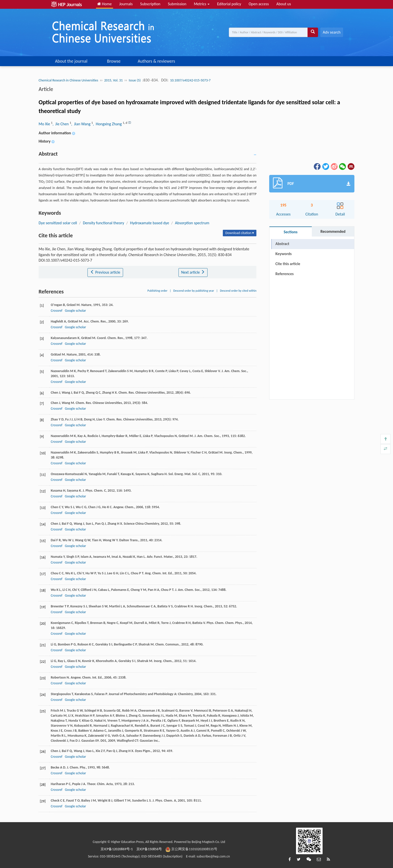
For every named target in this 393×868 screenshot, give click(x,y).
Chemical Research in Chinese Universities (68, 80)
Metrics (202, 4)
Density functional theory (104, 223)
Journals (126, 4)
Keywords (284, 254)
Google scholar (75, 311)
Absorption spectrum (192, 223)
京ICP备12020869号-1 (117, 849)
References (285, 274)
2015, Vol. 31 (114, 80)
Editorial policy (229, 4)
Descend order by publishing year (194, 291)
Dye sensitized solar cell (58, 223)
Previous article (105, 272)
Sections (291, 232)
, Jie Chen (61, 124)
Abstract (282, 244)
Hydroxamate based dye (150, 223)
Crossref (56, 311)
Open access (259, 4)
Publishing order (157, 291)
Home (105, 4)
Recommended (333, 231)
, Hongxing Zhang (108, 124)
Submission (177, 4)
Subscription (150, 4)
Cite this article (288, 264)
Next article (193, 272)
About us (284, 4)
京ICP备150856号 (149, 849)
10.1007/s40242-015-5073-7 (190, 80)
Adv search (332, 32)
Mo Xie (45, 124)
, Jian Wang (81, 124)
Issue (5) (135, 80)
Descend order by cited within (238, 291)
